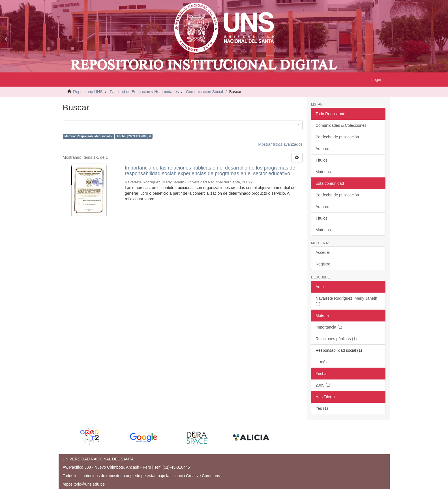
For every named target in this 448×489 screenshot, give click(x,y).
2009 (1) (323, 385)
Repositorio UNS (88, 92)
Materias (323, 172)
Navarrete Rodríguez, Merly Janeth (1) (346, 301)
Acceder (323, 252)
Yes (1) (322, 408)
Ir (298, 125)
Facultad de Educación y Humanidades (144, 92)
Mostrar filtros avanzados (280, 144)
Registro (323, 264)
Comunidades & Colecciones (341, 125)
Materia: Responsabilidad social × (88, 136)
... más (321, 362)
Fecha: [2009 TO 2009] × (134, 136)
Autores (322, 149)
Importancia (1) (329, 327)
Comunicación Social (204, 92)
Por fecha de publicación (337, 137)
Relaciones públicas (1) (336, 339)
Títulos (321, 160)
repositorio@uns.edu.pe (84, 484)
